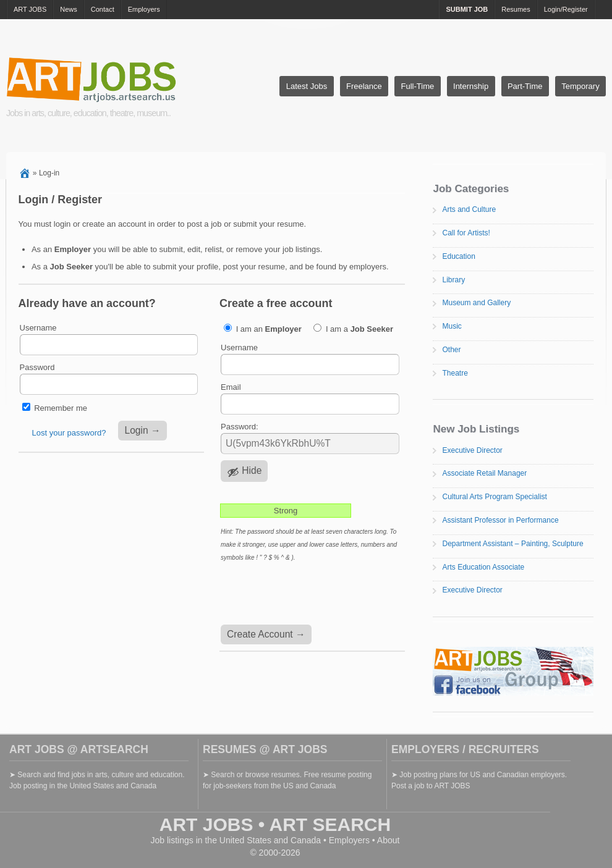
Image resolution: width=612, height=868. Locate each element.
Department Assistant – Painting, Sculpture (512, 544)
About (389, 840)
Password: (240, 427)
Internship (471, 86)
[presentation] (313, 594)
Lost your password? (69, 433)
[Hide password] (244, 471)
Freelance (364, 86)
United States (245, 840)
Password (37, 367)
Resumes (516, 9)
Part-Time (525, 86)
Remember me (61, 408)
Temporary (580, 86)
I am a (353, 329)
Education (458, 256)
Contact (103, 9)
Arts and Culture (469, 209)
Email (231, 387)
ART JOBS (30, 9)
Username (38, 328)
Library (453, 280)
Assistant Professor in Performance (500, 520)
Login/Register (566, 9)
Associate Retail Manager (484, 473)
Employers (144, 9)
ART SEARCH (330, 824)
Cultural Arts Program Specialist (494, 497)
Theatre (455, 373)
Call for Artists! (466, 233)
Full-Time (418, 86)
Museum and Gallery (476, 303)
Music (452, 326)
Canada (306, 840)
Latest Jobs (307, 86)
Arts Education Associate (483, 567)
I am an (263, 329)
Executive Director (472, 450)
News (69, 9)
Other (451, 350)
